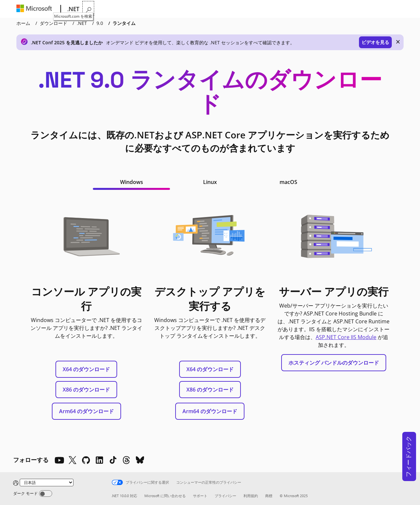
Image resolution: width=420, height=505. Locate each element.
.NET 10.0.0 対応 (124, 496)
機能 (143, 9)
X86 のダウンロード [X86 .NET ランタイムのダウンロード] (86, 390)
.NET (82, 23)
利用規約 (251, 496)
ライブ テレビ (303, 9)
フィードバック (408, 456)
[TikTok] (113, 460)
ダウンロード (234, 9)
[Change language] (47, 483)
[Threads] (126, 460)
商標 (269, 496)
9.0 (100, 23)
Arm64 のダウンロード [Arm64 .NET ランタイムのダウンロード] (86, 411)
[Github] (86, 460)
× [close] (398, 42)
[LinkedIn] (99, 460)
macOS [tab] (288, 182)
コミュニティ (266, 9)
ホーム (23, 23)
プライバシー (225, 496)
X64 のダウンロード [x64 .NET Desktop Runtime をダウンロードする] (210, 369)
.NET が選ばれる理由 (106, 9)
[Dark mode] (46, 494)
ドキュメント (197, 9)
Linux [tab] (210, 182)
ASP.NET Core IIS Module (346, 337)
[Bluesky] (140, 460)
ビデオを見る (375, 42)
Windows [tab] (132, 182)
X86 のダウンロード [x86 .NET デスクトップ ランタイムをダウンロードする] (210, 390)
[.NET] (73, 9)
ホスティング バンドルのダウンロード (334, 363)
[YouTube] (59, 460)
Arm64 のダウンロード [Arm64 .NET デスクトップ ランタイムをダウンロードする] (210, 411)
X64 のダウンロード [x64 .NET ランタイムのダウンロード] (86, 369)
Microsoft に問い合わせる (165, 496)
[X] (73, 460)
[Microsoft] (36, 9)
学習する (167, 9)
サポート (200, 496)
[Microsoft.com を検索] (399, 8)
